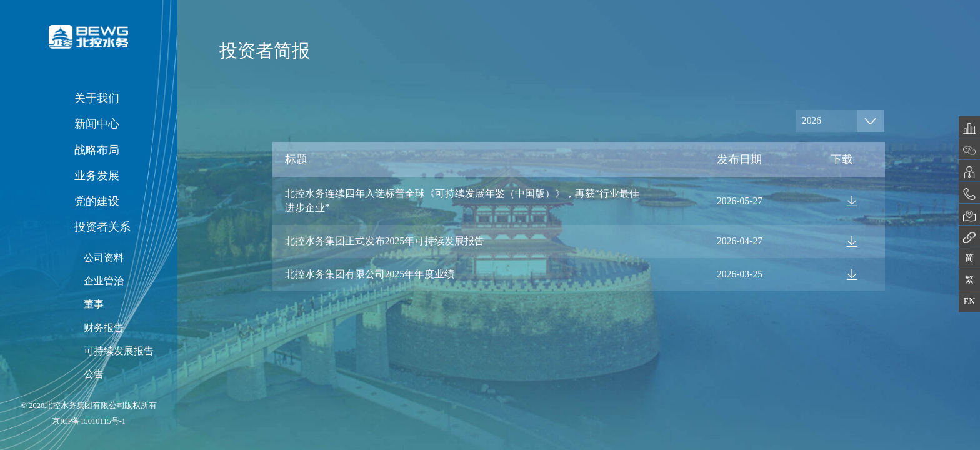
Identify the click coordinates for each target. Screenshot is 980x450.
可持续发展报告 (119, 351)
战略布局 (97, 150)
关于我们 (97, 98)
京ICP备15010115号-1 (89, 421)
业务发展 (97, 176)
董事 (94, 304)
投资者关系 (102, 227)
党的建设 (97, 201)
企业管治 (104, 281)
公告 (94, 374)
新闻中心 (97, 124)
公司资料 (104, 258)
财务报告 (104, 328)
